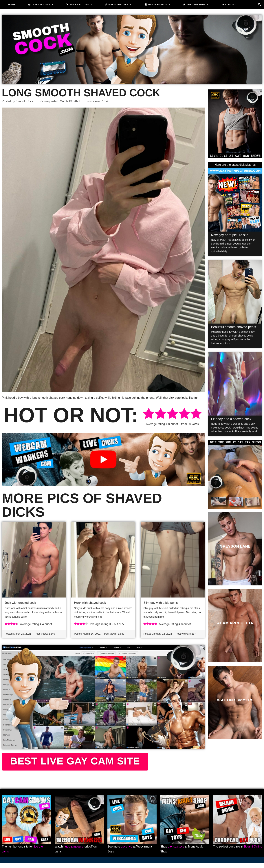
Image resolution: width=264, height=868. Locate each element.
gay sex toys (176, 851)
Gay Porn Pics (159, 5)
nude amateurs (73, 851)
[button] (259, 5)
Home (12, 4)
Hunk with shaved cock (90, 603)
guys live (127, 851)
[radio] (149, 414)
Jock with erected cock (20, 603)
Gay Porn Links (120, 5)
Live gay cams (43, 5)
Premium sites (198, 5)
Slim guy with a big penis (161, 603)
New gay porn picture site (230, 235)
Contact (231, 4)
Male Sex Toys (81, 5)
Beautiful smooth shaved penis (233, 327)
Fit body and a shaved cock (231, 419)
